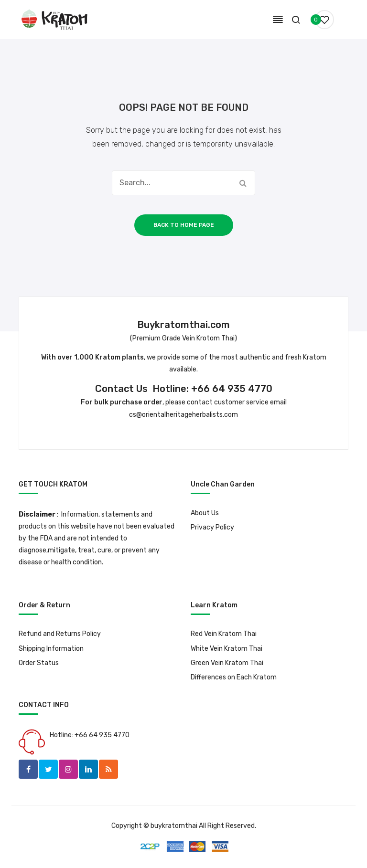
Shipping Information (51, 649)
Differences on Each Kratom (234, 677)
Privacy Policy (212, 527)
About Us (205, 513)
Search (243, 183)
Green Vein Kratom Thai (227, 663)
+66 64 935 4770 (232, 389)
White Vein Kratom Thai (227, 649)
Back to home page (184, 225)
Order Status (39, 663)
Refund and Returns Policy (60, 634)
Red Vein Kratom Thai (224, 634)
